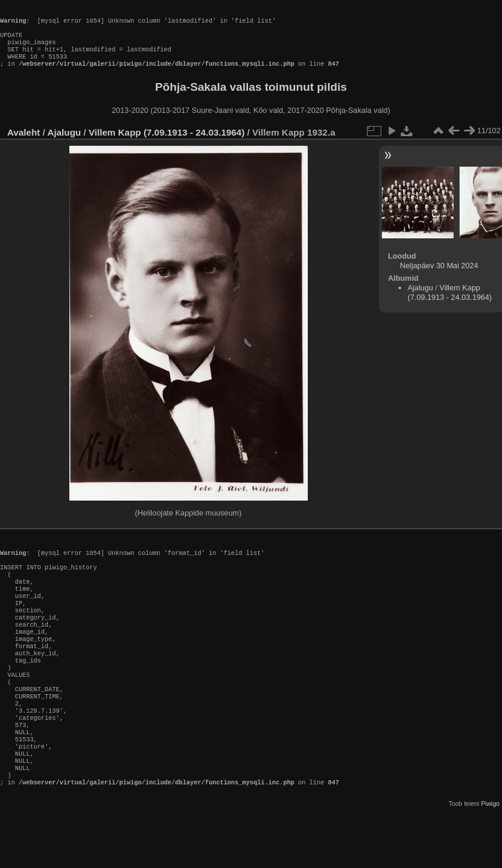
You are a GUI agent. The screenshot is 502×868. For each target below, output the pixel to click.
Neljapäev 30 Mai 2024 (439, 277)
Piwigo (490, 858)
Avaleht (24, 144)
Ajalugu (64, 144)
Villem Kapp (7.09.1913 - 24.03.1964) (166, 144)
